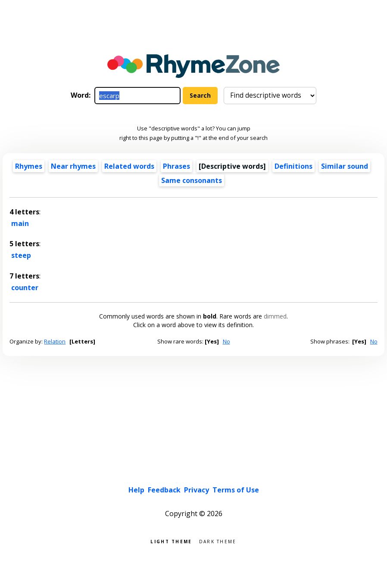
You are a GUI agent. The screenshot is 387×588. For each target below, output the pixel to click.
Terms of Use (236, 490)
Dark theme (218, 541)
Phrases (176, 166)
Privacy (197, 490)
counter (25, 288)
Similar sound (345, 166)
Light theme (171, 541)
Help (136, 490)
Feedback (164, 490)
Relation (55, 341)
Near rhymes (73, 166)
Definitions (293, 166)
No (226, 341)
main (20, 223)
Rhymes (29, 166)
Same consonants (192, 180)
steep (21, 255)
